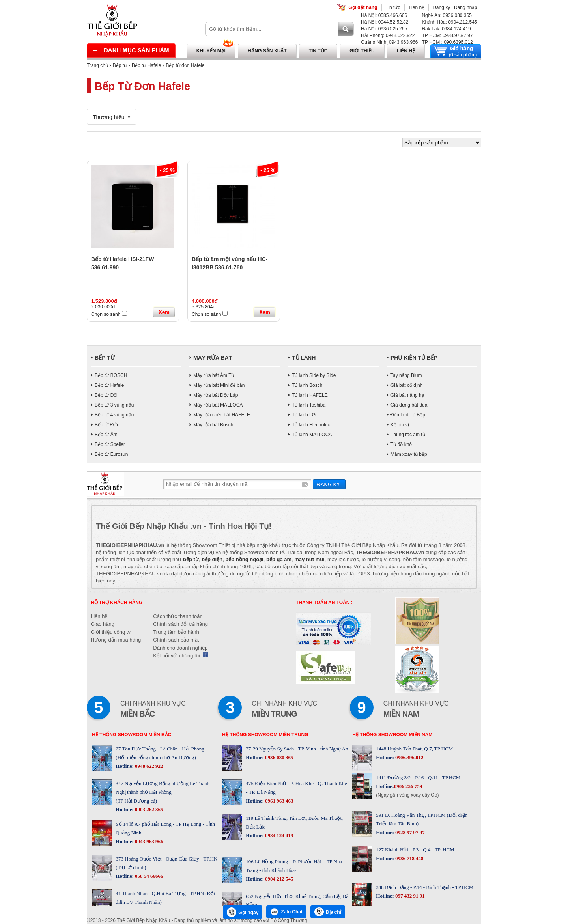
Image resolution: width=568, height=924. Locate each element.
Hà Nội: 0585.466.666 (384, 15)
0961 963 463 (279, 801)
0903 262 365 (149, 809)
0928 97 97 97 (409, 832)
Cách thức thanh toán (178, 616)
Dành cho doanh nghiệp (180, 648)
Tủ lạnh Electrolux (311, 425)
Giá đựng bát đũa (409, 405)
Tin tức (393, 7)
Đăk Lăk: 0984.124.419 (446, 29)
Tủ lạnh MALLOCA (312, 435)
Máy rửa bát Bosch (213, 425)
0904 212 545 (279, 879)
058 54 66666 (149, 876)
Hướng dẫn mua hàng (116, 640)
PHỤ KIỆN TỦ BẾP (414, 358)
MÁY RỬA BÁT (213, 358)
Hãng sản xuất (267, 51)
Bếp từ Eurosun (111, 454)
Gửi (329, 484)
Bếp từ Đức (107, 425)
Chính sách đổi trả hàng (180, 624)
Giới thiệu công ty (111, 632)
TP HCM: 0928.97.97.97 (447, 35)
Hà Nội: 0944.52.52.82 (385, 22)
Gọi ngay (243, 912)
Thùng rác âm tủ (408, 435)
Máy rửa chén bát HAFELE (222, 415)
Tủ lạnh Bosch (307, 385)
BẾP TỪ (105, 358)
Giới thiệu (362, 51)
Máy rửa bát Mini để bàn (219, 385)
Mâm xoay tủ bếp (409, 454)
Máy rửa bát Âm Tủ (214, 375)
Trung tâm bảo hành (176, 632)
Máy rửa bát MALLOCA (218, 405)
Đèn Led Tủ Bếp (408, 415)
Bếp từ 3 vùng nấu (114, 405)
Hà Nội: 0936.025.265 (384, 29)
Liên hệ (417, 7)
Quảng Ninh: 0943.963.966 (389, 42)
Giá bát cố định (406, 385)
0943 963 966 (149, 841)
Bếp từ (120, 65)
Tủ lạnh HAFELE (310, 395)
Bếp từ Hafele (146, 65)
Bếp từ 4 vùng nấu (114, 415)
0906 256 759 (408, 786)
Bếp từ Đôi (106, 395)
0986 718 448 (409, 858)
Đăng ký (441, 7)
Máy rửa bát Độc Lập (216, 395)
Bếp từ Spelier (110, 444)
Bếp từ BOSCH (111, 375)
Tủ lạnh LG (304, 415)
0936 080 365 (279, 757)
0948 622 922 (149, 766)
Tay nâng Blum (406, 375)
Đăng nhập (466, 7)
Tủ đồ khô (401, 444)
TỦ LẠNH (304, 358)
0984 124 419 (279, 835)
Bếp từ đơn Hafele (185, 65)
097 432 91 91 (409, 896)
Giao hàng (103, 624)
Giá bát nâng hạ (407, 395)
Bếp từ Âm (106, 435)
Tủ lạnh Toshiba (309, 405)
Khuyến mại (211, 51)
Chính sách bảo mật (176, 640)
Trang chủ (97, 65)
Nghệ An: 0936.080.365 (447, 15)
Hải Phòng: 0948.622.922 (388, 35)
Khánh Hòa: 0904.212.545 (449, 22)
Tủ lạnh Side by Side (314, 375)
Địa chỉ (328, 912)
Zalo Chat (286, 912)
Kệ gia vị (400, 425)
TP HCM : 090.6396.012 (447, 42)
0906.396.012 (409, 757)
